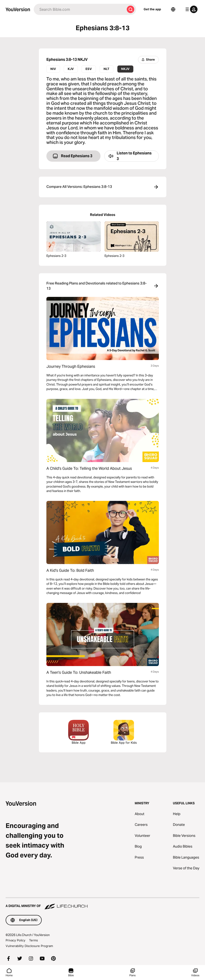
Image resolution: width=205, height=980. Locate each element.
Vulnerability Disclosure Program (29, 946)
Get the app (152, 9)
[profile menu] (190, 9)
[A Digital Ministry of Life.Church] (102, 904)
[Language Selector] (173, 9)
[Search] (79, 9)
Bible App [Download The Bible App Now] (78, 732)
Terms (34, 940)
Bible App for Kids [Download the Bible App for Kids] (124, 732)
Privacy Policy (15, 940)
